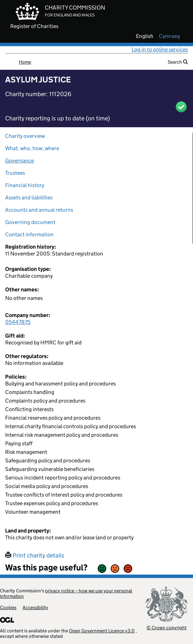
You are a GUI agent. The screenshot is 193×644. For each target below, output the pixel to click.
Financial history (25, 185)
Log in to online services (160, 49)
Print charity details (35, 555)
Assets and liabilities (29, 198)
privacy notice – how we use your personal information (66, 593)
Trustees (15, 173)
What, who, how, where (32, 148)
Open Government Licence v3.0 (102, 631)
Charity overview (25, 136)
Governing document (30, 222)
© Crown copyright (167, 627)
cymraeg (169, 36)
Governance (19, 161)
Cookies (8, 607)
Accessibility (35, 607)
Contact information (29, 234)
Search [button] (178, 62)
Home (25, 62)
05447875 (18, 322)
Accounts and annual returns (39, 210)
